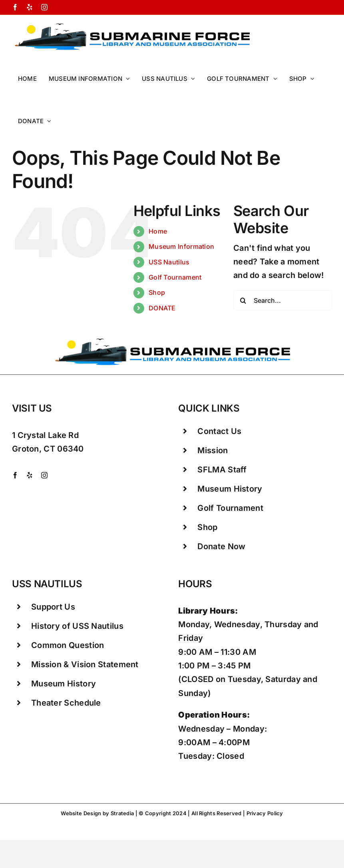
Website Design (81, 813)
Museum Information (181, 246)
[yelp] (30, 475)
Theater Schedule (66, 703)
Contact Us (219, 431)
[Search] (243, 300)
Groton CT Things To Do (125, 822)
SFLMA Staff (222, 470)
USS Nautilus (169, 262)
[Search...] (283, 300)
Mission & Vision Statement (85, 664)
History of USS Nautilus (77, 626)
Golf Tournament (175, 277)
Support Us (53, 607)
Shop (157, 292)
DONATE (162, 308)
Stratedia (122, 813)
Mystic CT (175, 822)
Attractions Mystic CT (223, 822)
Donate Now (221, 546)
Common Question (68, 645)
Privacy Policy (264, 813)
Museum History (230, 489)
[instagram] (44, 475)
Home (158, 231)
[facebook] (15, 475)
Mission (213, 450)
